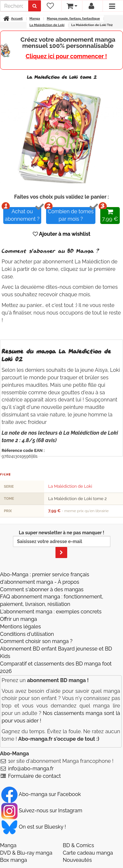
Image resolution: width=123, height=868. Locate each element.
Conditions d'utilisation (27, 634)
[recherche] (14, 6)
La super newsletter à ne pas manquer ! (62, 544)
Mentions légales (20, 627)
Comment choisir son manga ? (36, 641)
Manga (8, 845)
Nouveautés (77, 860)
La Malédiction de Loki (70, 486)
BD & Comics (79, 845)
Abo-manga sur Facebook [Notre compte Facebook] (41, 794)
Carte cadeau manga (88, 853)
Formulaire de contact (35, 776)
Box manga (13, 860)
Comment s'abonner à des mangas (42, 589)
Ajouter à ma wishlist (62, 234)
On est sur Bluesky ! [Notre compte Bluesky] (34, 827)
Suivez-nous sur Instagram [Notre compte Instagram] (42, 811)
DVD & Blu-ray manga (26, 853)
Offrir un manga (18, 619)
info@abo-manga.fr (31, 769)
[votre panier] (72, 6)
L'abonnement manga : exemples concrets (51, 612)
